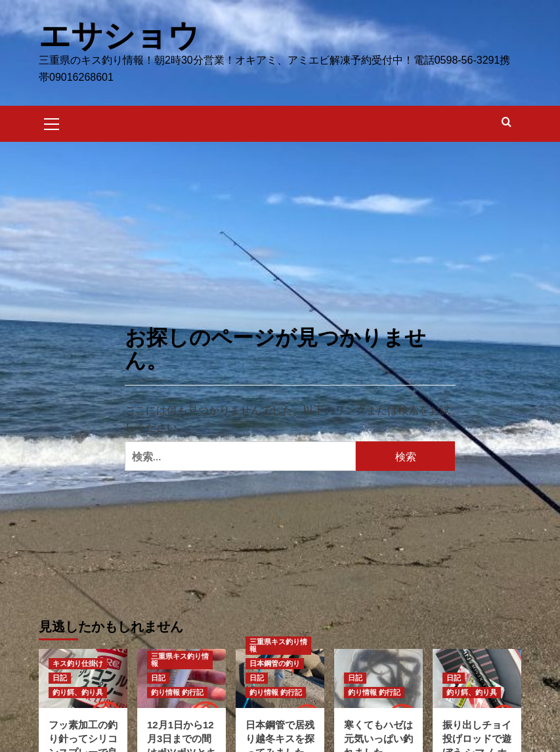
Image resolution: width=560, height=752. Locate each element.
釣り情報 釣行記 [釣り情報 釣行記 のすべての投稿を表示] (177, 692)
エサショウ (119, 35)
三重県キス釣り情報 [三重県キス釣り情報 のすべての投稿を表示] (180, 659)
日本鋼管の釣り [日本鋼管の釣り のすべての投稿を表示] (275, 663)
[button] (52, 122)
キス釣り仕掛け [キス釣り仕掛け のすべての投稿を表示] (78, 663)
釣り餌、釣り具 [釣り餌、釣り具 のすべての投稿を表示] (78, 692)
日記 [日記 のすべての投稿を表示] (60, 677)
